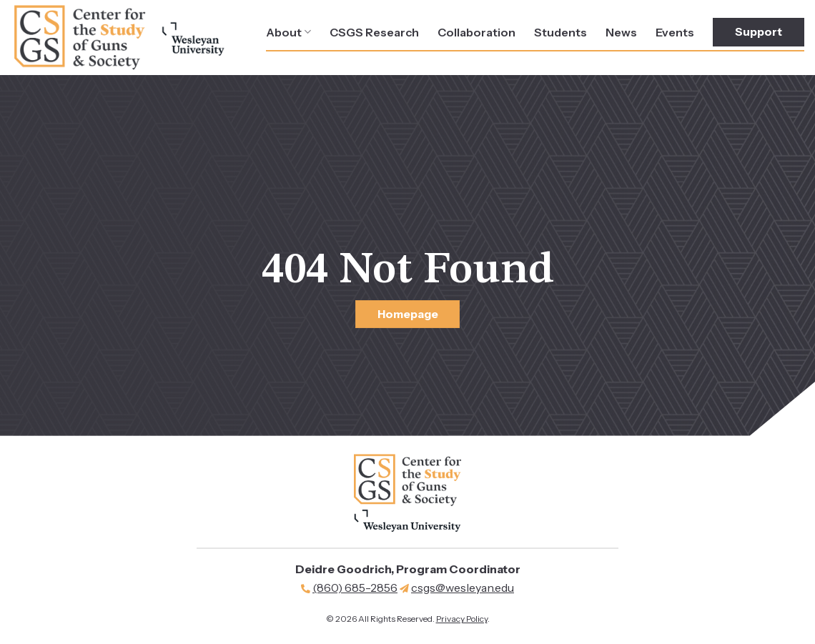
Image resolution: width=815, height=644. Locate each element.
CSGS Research (374, 32)
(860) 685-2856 (355, 588)
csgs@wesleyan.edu (463, 588)
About (288, 32)
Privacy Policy (462, 619)
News (621, 32)
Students (560, 32)
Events (675, 32)
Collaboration (476, 32)
